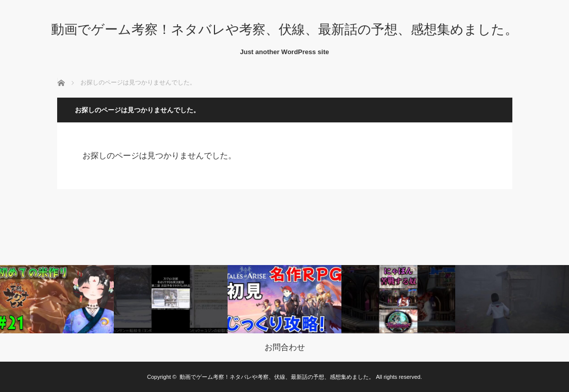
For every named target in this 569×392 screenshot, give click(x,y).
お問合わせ (285, 347)
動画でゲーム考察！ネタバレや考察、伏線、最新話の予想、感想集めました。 (284, 29)
